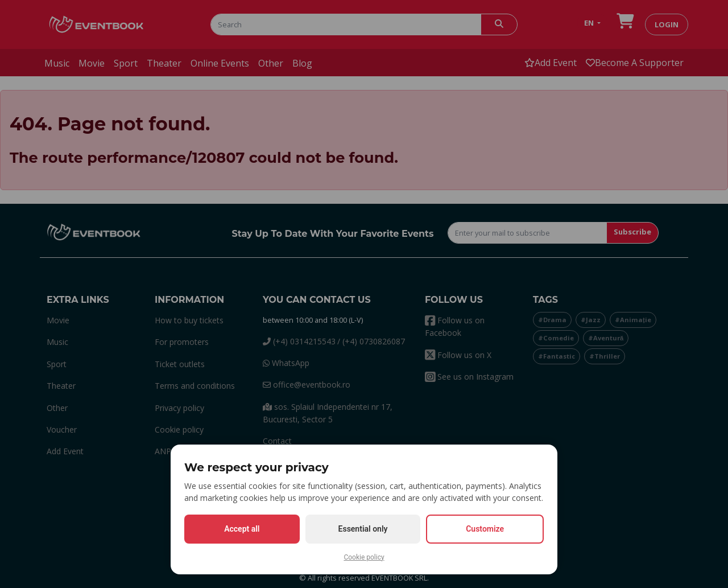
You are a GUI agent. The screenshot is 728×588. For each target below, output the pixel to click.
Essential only (363, 529)
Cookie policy (364, 557)
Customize (485, 529)
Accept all (242, 529)
